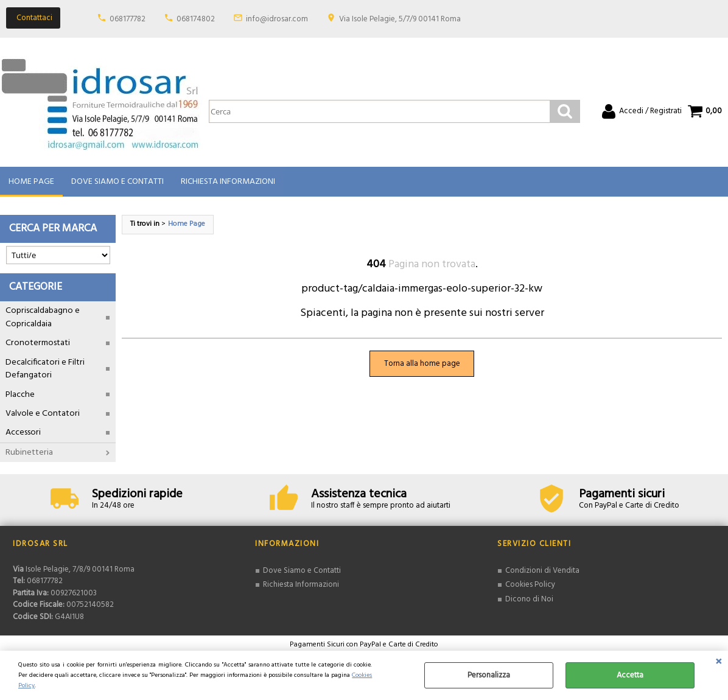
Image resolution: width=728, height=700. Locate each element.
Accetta (630, 675)
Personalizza (489, 675)
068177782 (128, 19)
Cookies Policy (530, 585)
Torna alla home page (422, 364)
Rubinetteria (29, 453)
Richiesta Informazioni (228, 182)
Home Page (31, 182)
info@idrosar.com (277, 19)
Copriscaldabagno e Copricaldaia (43, 318)
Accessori (23, 433)
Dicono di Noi (529, 599)
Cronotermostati (38, 344)
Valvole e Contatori (43, 414)
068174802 (196, 19)
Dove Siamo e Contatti (117, 182)
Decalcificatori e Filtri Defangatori (45, 369)
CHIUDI (719, 663)
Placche (20, 395)
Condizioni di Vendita (542, 571)
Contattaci (34, 18)
